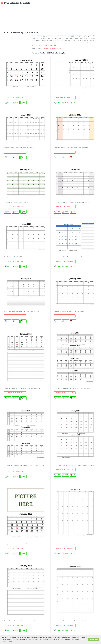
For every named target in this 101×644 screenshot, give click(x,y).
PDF (24, 102)
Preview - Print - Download (15, 97)
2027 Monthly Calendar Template (51, 49)
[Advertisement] (50, 18)
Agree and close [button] (93, 640)
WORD (9, 102)
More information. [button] (7, 641)
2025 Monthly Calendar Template (51, 45)
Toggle (3, 3)
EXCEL (17, 102)
